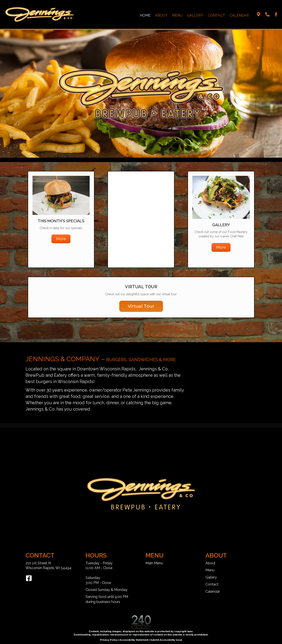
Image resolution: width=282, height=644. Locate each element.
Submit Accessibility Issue (166, 640)
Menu (177, 15)
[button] (259, 14)
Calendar (239, 15)
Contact (216, 15)
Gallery (195, 15)
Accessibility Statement (134, 640)
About (161, 15)
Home (145, 15)
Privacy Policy (109, 640)
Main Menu (154, 563)
